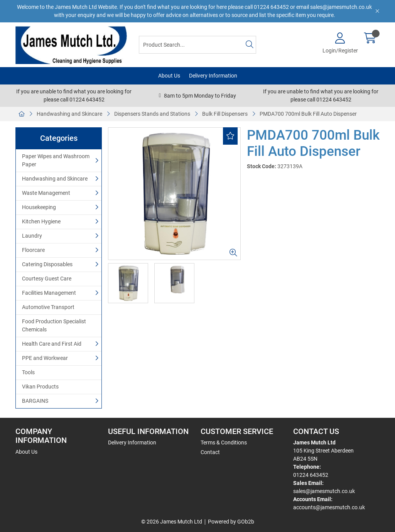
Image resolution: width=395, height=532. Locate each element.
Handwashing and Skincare (69, 114)
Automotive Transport (48, 307)
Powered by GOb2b (231, 522)
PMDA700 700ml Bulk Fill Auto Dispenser (308, 114)
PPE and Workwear (45, 358)
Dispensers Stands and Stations (152, 114)
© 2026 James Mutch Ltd (172, 522)
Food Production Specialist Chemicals (54, 325)
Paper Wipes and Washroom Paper (56, 160)
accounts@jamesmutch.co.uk (329, 507)
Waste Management (46, 193)
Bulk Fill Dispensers (225, 114)
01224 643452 (311, 475)
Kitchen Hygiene (41, 221)
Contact (210, 452)
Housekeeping (39, 207)
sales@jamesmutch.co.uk (324, 491)
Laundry (32, 236)
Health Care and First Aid (52, 344)
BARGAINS (35, 401)
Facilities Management (49, 293)
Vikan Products (40, 387)
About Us (169, 76)
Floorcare (33, 250)
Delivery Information (213, 76)
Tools (28, 372)
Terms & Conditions (224, 442)
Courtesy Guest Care (47, 279)
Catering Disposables (47, 264)
